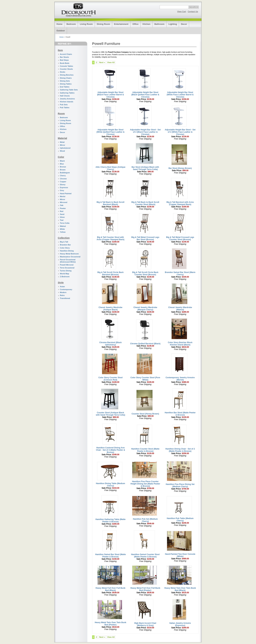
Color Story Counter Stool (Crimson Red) (111, 379)
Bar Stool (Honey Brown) (180, 168)
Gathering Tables (67, 93)
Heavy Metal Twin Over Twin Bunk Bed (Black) (180, 589)
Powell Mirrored (67, 265)
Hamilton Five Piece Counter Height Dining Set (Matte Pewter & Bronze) (145, 484)
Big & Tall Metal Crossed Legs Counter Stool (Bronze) (180, 238)
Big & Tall (64, 242)
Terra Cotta (65, 223)
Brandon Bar (65, 245)
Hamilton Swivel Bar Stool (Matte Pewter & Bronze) (110, 556)
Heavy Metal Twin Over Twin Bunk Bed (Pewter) (110, 624)
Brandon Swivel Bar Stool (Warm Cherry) (180, 273)
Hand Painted (66, 194)
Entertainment (121, 24)
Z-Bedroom (65, 277)
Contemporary (66, 289)
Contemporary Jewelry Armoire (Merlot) (180, 379)
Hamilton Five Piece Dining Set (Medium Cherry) (180, 485)
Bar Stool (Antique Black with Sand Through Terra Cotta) (145, 168)
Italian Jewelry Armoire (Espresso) (180, 624)
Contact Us (193, 12)
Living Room (86, 24)
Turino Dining (66, 271)
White (62, 229)
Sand (62, 214)
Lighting (173, 24)
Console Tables (66, 66)
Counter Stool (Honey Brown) (145, 414)
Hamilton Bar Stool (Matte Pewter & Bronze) (180, 414)
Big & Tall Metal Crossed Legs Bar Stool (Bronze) (145, 238)
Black (62, 161)
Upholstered (65, 148)
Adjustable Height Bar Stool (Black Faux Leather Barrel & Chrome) (111, 95)
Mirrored (64, 202)
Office (135, 24)
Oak (62, 205)
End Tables (65, 87)
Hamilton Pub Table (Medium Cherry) (180, 520)
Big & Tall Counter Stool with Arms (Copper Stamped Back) (111, 238)
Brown (63, 170)
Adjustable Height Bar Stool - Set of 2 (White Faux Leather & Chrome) (180, 132)
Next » (102, 62)
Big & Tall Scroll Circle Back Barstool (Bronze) (111, 273)
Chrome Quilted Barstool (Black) (145, 344)
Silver (62, 217)
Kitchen (146, 24)
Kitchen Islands (67, 102)
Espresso (64, 187)
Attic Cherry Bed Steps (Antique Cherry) (110, 168)
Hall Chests (65, 96)
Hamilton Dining (67, 251)
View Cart (182, 12)
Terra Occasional (67, 268)
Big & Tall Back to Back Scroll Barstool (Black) (111, 203)
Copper (63, 182)
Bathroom (159, 24)
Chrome (63, 179)
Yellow (63, 232)
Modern (63, 292)
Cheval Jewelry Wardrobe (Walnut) (180, 309)
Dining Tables (66, 84)
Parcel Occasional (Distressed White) (68, 261)
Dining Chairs (66, 78)
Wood (62, 151)
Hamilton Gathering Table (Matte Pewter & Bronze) (111, 520)
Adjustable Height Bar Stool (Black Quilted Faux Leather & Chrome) (145, 95)
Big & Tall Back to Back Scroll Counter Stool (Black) (145, 203)
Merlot (63, 196)
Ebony (63, 185)
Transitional (65, 298)
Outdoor (61, 31)
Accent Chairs (66, 54)
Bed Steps (64, 60)
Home (59, 24)
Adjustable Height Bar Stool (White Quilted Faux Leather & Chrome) (110, 132)
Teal (62, 220)
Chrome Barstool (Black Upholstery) (110, 344)
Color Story (65, 248)
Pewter (63, 208)
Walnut (63, 226)
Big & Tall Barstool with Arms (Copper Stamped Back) (180, 203)
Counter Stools (66, 69)
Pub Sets (64, 105)
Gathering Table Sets (69, 90)
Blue (62, 164)
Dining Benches (67, 75)
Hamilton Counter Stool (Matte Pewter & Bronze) (145, 450)
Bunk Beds (65, 63)
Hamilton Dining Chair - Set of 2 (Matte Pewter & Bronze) (180, 450)
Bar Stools (64, 57)
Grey (62, 190)
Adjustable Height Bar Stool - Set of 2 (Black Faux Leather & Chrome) (145, 132)
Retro (62, 295)
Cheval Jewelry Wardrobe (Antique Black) (111, 309)
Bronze (63, 167)
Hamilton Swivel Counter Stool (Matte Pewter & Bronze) (145, 556)
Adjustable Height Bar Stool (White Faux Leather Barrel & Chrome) (180, 95)
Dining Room (103, 24)
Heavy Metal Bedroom (69, 254)
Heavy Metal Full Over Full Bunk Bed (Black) (110, 589)
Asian (62, 287)
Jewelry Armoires (67, 99)
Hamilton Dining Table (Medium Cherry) (110, 485)
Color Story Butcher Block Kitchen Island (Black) (180, 344)
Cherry (63, 176)
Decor (184, 24)
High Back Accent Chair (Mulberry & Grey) (145, 624)
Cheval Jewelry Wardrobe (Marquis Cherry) (145, 309)
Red (62, 211)
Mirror (63, 145)
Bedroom (71, 24)
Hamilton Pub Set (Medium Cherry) (145, 520)
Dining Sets (65, 81)
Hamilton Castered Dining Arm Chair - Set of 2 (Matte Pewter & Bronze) (111, 450)
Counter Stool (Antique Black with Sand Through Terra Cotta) (110, 414)
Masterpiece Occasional (70, 257)
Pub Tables (65, 108)
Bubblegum (65, 173)
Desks (63, 72)
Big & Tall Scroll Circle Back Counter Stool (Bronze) (145, 273)
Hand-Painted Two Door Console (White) (180, 555)
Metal (62, 142)
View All (111, 62)
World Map (64, 274)
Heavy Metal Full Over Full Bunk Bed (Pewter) (145, 589)
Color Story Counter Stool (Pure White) (145, 379)
